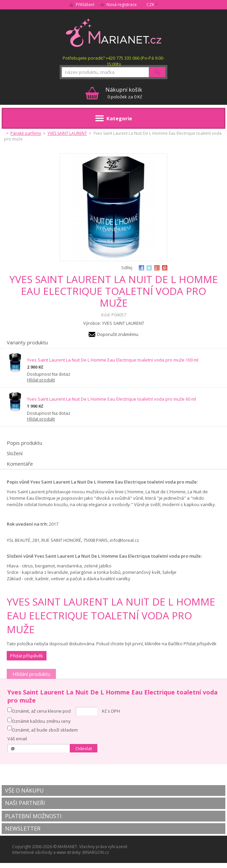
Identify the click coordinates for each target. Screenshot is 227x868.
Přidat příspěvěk (27, 656)
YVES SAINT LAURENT (67, 133)
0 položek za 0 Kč (124, 93)
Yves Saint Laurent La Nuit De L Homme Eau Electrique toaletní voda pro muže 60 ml (111, 399)
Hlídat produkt (41, 380)
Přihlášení (85, 5)
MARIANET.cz (114, 32)
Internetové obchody (32, 852)
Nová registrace (122, 5)
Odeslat (84, 748)
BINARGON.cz (96, 852)
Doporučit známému (118, 334)
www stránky (69, 852)
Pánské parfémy (26, 133)
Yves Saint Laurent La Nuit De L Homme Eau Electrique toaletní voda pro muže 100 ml (113, 360)
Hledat (157, 72)
